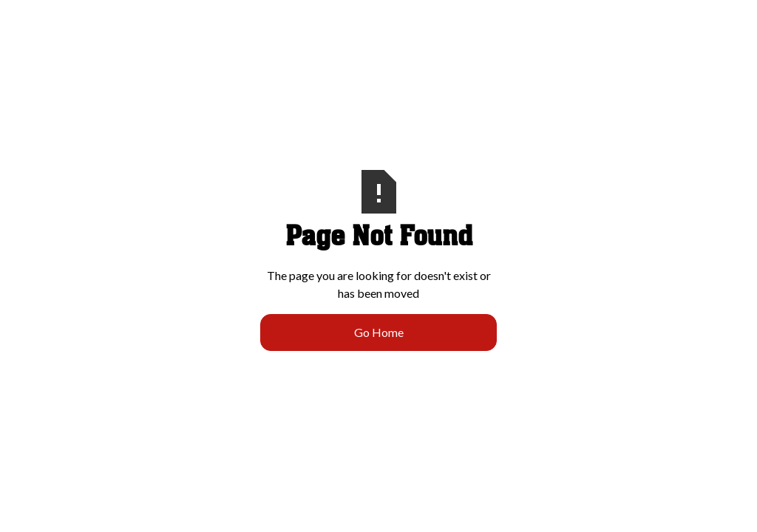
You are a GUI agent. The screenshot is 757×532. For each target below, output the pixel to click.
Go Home (379, 332)
